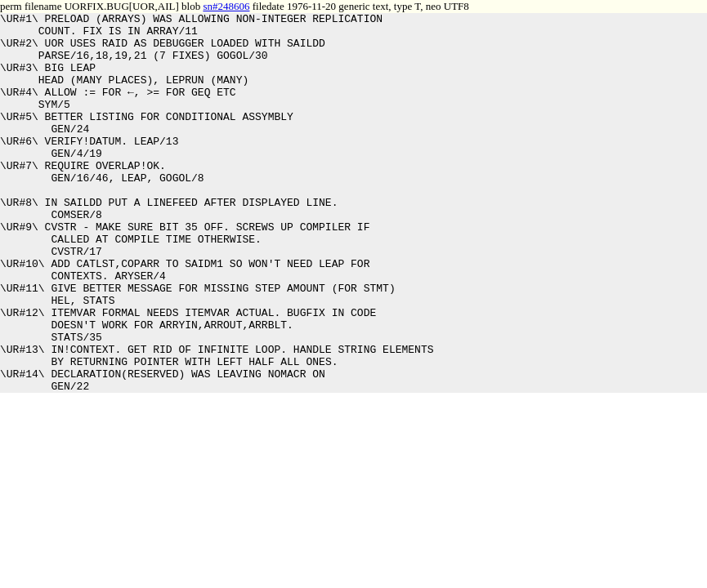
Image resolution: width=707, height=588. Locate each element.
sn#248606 (226, 6)
